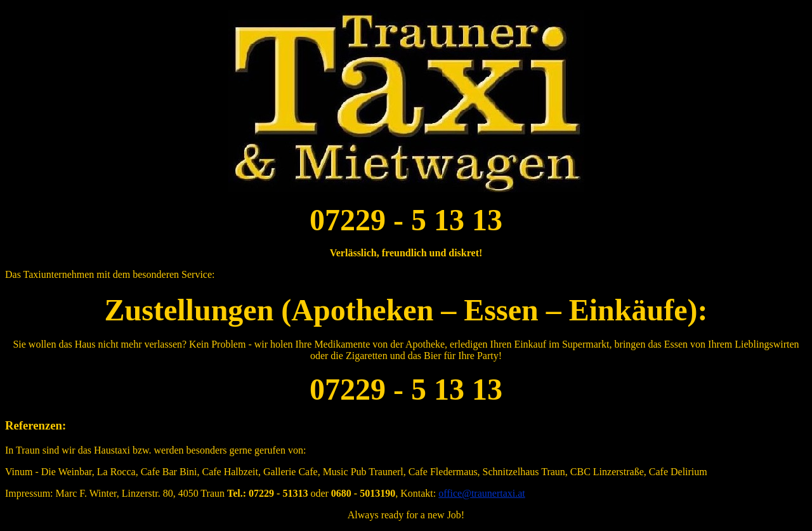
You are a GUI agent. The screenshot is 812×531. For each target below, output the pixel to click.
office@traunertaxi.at (482, 493)
